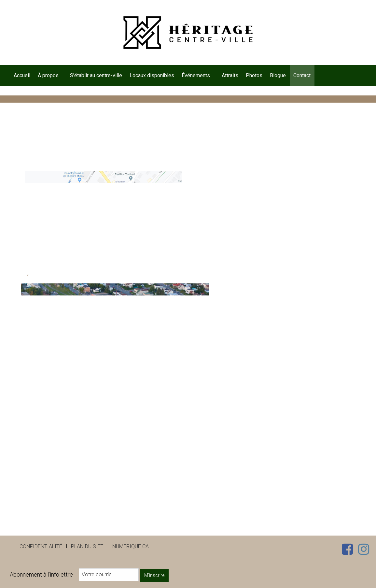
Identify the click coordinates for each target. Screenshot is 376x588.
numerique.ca (131, 546)
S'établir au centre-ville (96, 75)
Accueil (22, 75)
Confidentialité (41, 546)
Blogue (278, 75)
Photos (254, 75)
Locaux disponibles (152, 75)
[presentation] (72, 437)
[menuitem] (22, 76)
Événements (196, 75)
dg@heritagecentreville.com (71, 238)
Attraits (230, 75)
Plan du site (87, 546)
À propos (48, 75)
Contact (302, 75)
